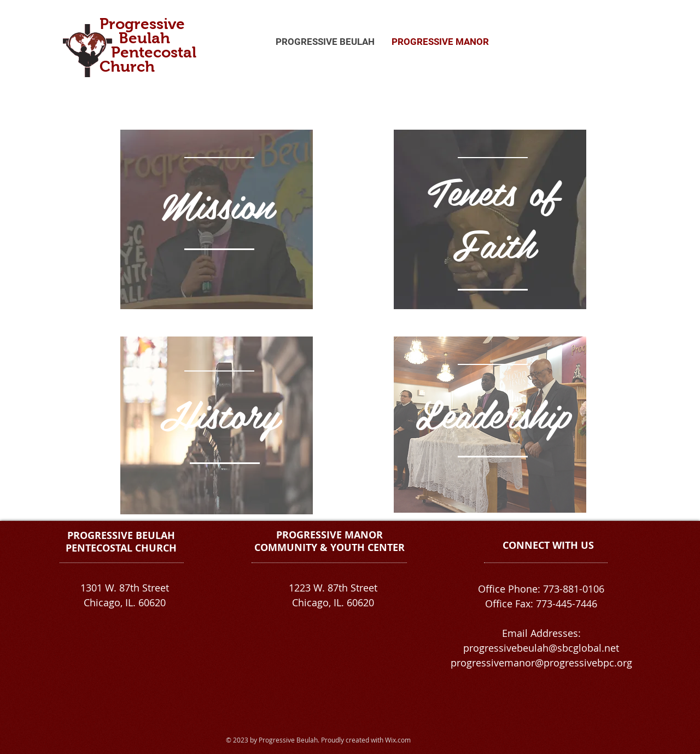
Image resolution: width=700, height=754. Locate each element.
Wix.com (398, 740)
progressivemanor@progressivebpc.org (541, 663)
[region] (217, 219)
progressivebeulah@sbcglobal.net (541, 648)
